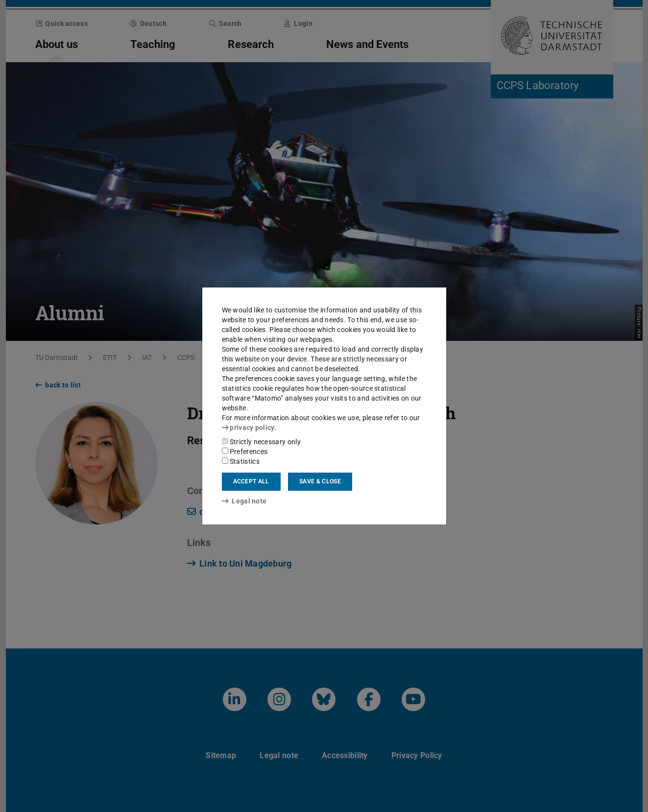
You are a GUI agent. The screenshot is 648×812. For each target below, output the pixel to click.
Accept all (251, 481)
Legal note (244, 501)
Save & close (320, 481)
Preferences (245, 452)
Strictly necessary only (261, 442)
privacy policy (248, 428)
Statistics (241, 461)
